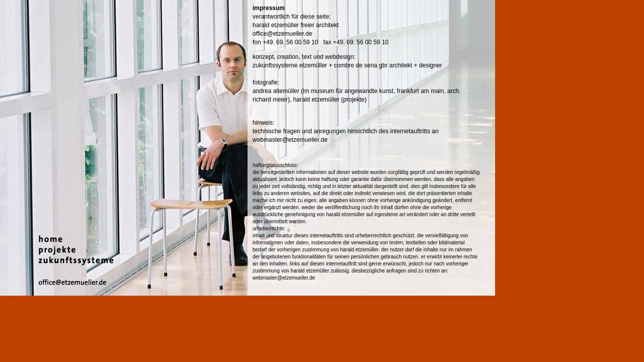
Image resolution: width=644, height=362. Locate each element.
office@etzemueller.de (283, 34)
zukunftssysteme (276, 65)
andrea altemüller (276, 91)
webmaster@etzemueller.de (290, 140)
